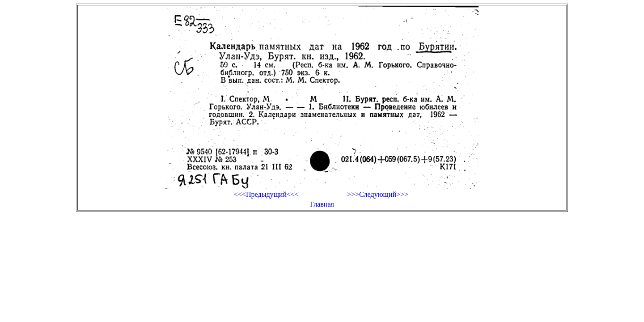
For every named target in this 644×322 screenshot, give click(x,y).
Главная (322, 204)
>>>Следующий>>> (378, 194)
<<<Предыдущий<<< (266, 194)
